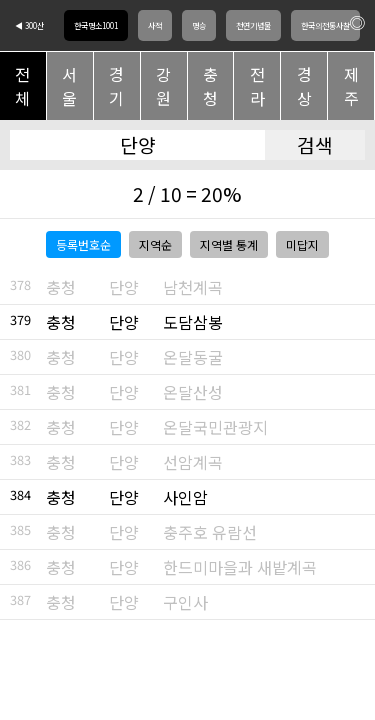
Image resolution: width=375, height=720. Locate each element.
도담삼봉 (193, 322)
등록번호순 (83, 244)
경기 (116, 86)
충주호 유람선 (210, 532)
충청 (210, 86)
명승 (199, 25)
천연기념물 (253, 25)
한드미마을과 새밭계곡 (240, 567)
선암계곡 (193, 462)
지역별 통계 (229, 244)
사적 (155, 25)
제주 (351, 86)
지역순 (155, 244)
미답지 (302, 244)
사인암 (185, 497)
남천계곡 (193, 287)
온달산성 (193, 392)
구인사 (185, 602)
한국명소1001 (96, 25)
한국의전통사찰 (325, 25)
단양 (124, 287)
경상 (304, 86)
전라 (257, 86)
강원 (163, 86)
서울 (69, 86)
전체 (22, 86)
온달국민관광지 (215, 427)
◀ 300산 (29, 25)
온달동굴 (193, 357)
